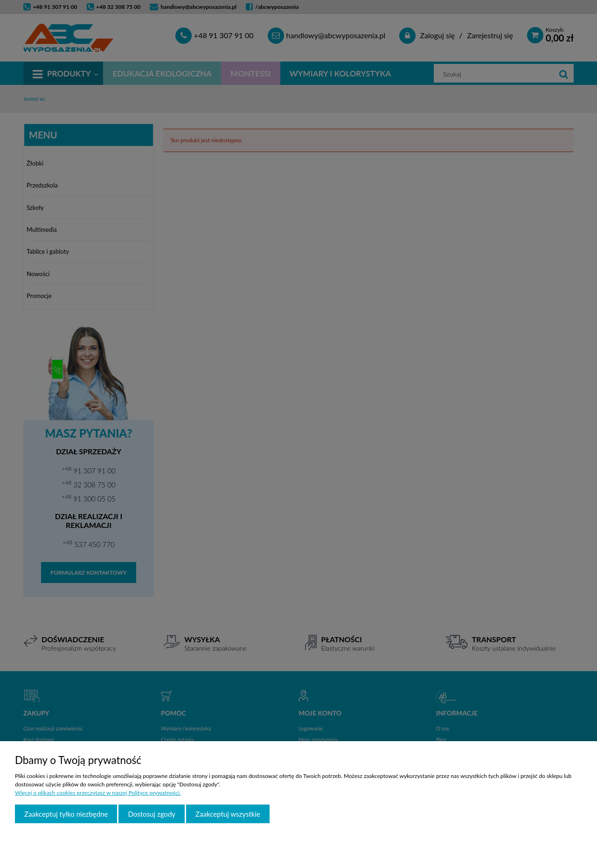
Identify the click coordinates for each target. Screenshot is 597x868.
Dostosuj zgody (152, 814)
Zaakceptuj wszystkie (228, 814)
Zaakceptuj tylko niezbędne (66, 814)
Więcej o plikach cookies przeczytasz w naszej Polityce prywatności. (98, 793)
